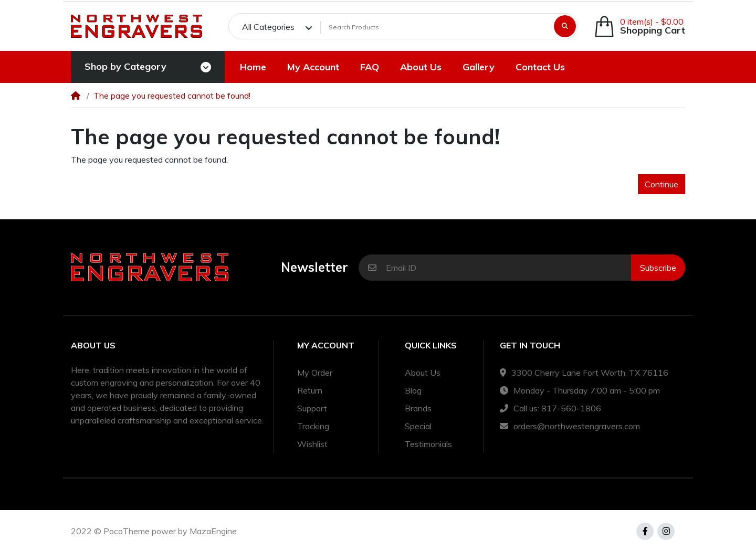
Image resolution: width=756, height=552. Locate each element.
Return (310, 390)
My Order (315, 373)
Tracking (313, 426)
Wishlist (312, 444)
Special (418, 426)
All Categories (268, 27)
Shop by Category (125, 66)
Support (312, 408)
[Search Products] (435, 27)
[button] (639, 26)
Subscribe (658, 268)
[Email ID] (508, 268)
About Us (423, 373)
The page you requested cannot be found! (172, 95)
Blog (413, 390)
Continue (661, 184)
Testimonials (428, 444)
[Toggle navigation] (206, 67)
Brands (418, 408)
